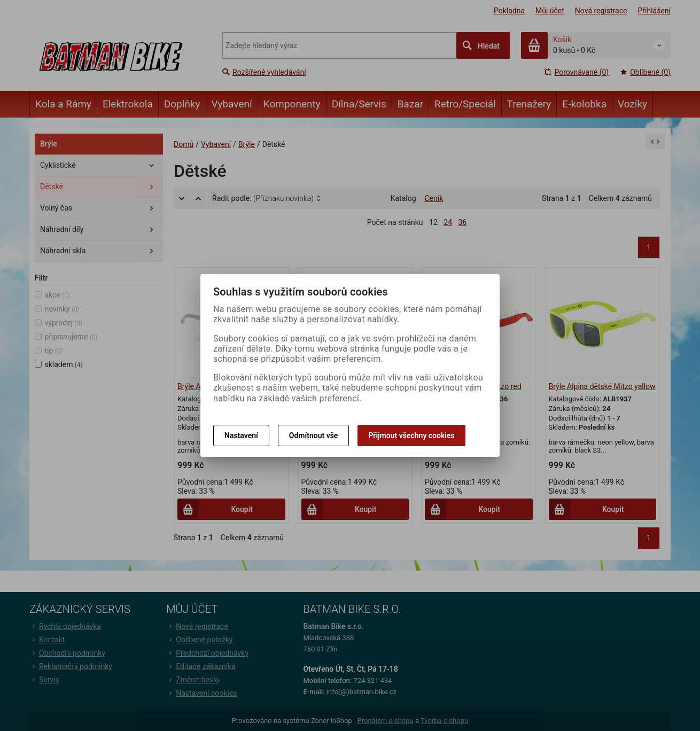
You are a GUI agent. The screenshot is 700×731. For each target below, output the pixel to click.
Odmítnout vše (314, 436)
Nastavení (241, 436)
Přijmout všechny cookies (411, 436)
